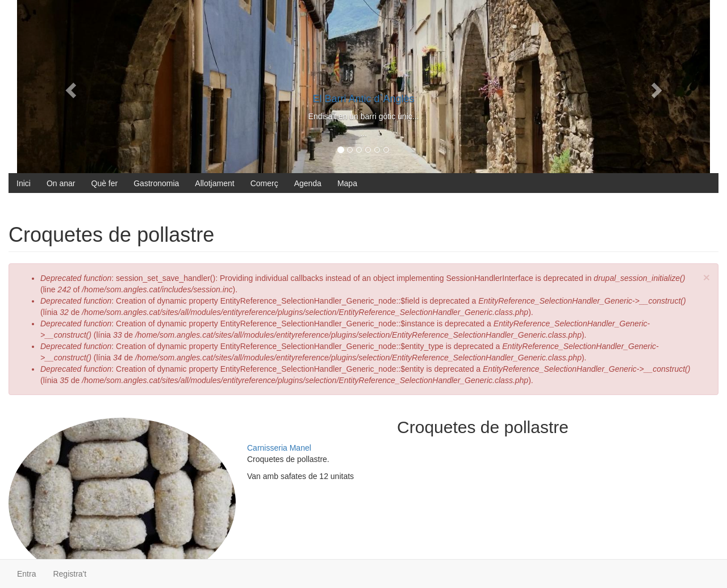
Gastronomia (156, 183)
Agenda (308, 183)
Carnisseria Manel (279, 448)
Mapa (347, 183)
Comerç (264, 183)
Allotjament (214, 183)
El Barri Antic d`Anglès (363, 99)
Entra (26, 574)
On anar (61, 183)
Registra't (70, 574)
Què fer (105, 183)
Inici (24, 183)
